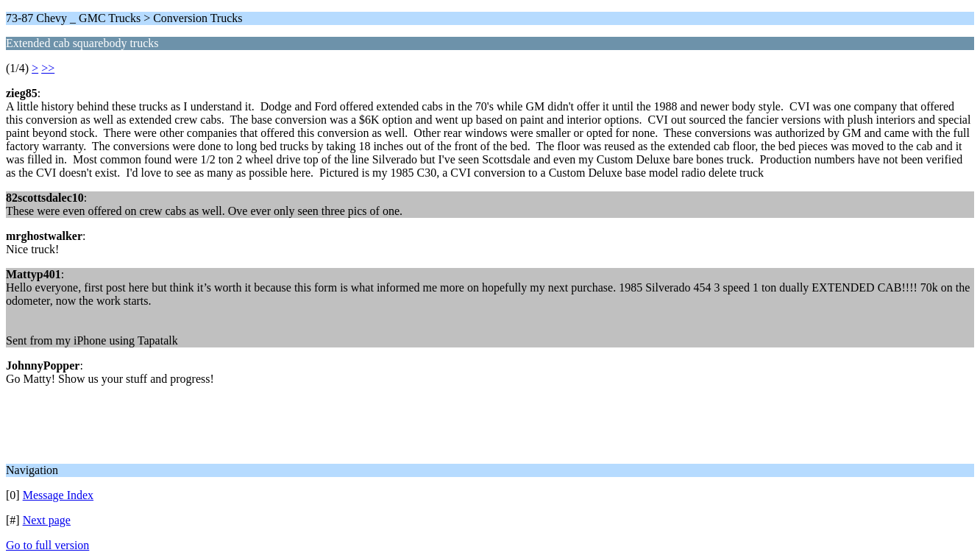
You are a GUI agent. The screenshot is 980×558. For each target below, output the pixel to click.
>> (48, 68)
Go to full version (47, 545)
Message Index (58, 495)
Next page (47, 520)
